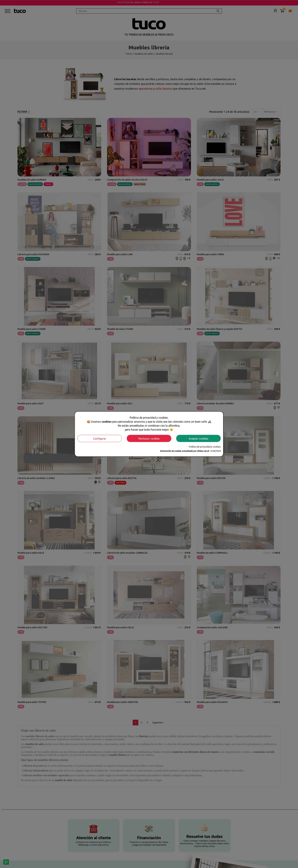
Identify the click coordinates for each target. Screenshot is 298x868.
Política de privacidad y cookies (205, 447)
